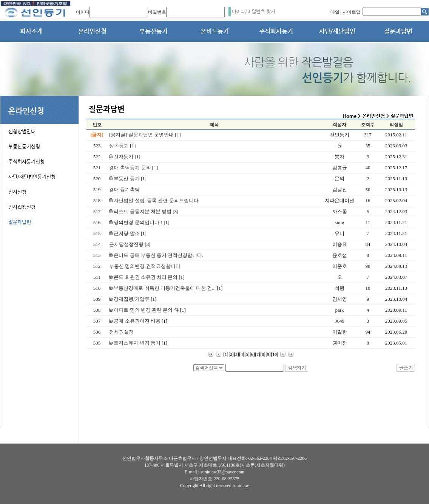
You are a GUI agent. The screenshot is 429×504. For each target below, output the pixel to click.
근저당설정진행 (130, 244)
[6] (252, 354)
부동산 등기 (128, 179)
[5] (247, 354)
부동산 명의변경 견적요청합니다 (145, 266)
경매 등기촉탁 (124, 189)
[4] (242, 354)
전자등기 (125, 157)
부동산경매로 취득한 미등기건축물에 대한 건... (166, 288)
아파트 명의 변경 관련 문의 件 (147, 310)
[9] (268, 354)
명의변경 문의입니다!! (139, 222)
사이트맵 (352, 12)
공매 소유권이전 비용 (138, 321)
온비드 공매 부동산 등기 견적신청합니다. (156, 255)
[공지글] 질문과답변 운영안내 (145, 135)
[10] (275, 354)
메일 (335, 12)
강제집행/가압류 (133, 299)
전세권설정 (121, 332)
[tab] (40, 127)
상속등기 (122, 146)
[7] (258, 354)
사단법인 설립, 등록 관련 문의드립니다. (154, 200)
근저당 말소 (128, 233)
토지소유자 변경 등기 (138, 343)
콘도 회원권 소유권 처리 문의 (147, 277)
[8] (263, 354)
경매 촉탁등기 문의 (133, 168)
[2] (231, 354)
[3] (236, 354)
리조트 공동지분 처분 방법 (144, 211)
